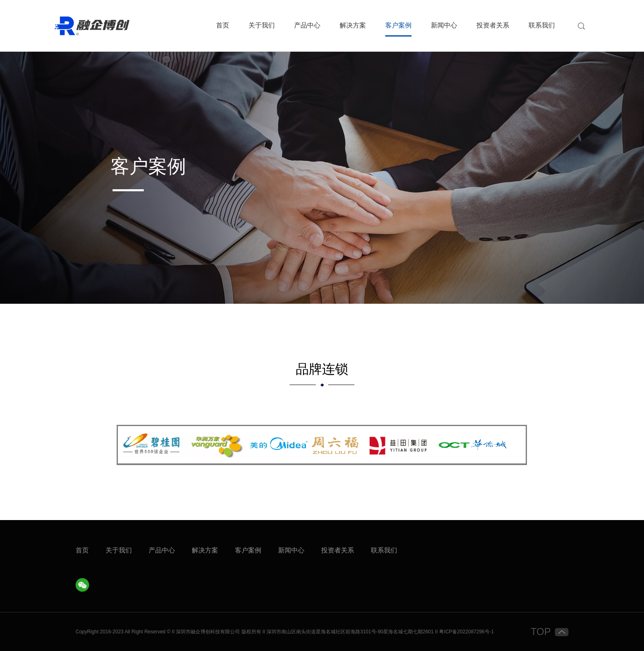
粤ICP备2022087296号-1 (466, 632)
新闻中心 (444, 25)
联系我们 (542, 25)
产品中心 (307, 25)
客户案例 (398, 25)
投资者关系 (493, 25)
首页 (223, 25)
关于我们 (262, 25)
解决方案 (353, 25)
